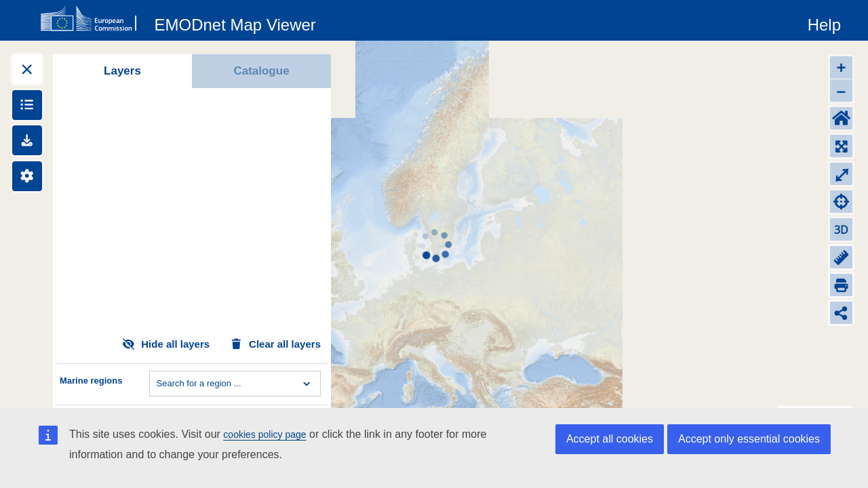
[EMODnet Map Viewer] (235, 22)
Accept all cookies (610, 439)
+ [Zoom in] (841, 67)
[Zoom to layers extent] (841, 146)
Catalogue (261, 71)
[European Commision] (92, 19)
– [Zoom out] (841, 90)
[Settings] (27, 176)
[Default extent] (841, 118)
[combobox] (158, 384)
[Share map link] (841, 313)
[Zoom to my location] (841, 202)
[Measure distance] (841, 257)
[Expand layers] (27, 69)
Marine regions (91, 381)
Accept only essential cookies (749, 439)
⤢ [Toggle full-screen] (842, 174)
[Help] (824, 22)
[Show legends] (27, 105)
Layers (122, 71)
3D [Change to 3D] (841, 230)
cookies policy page (264, 434)
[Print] (841, 285)
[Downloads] (27, 140)
